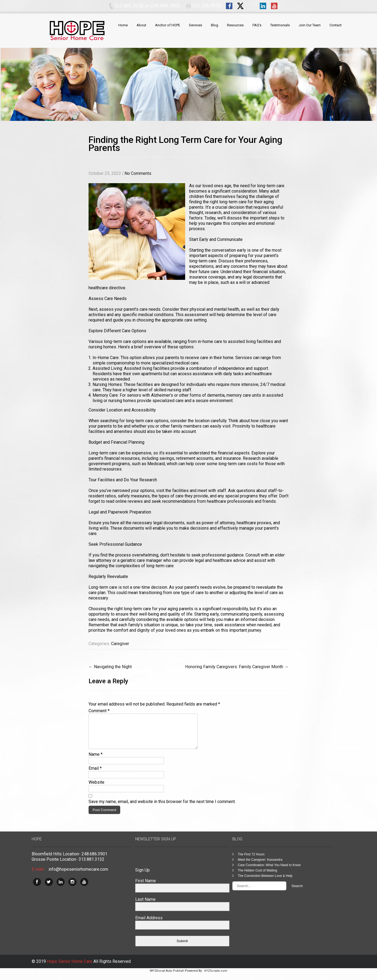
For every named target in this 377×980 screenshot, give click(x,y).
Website (96, 789)
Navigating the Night (110, 667)
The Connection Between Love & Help (265, 882)
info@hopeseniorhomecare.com (78, 876)
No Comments (138, 173)
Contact (336, 25)
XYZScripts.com (216, 977)
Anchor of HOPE (168, 25)
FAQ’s (257, 25)
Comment (99, 711)
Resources (235, 25)
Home (123, 25)
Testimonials (280, 25)
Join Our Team (310, 25)
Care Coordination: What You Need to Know (269, 871)
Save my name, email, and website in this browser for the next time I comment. (162, 808)
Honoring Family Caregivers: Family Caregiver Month (237, 667)
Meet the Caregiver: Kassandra (260, 866)
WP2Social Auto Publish (167, 977)
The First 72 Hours (251, 861)
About (141, 25)
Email (95, 775)
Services (195, 25)
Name (96, 761)
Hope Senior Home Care (70, 968)
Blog (215, 25)
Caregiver (120, 644)
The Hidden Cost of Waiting (257, 877)
